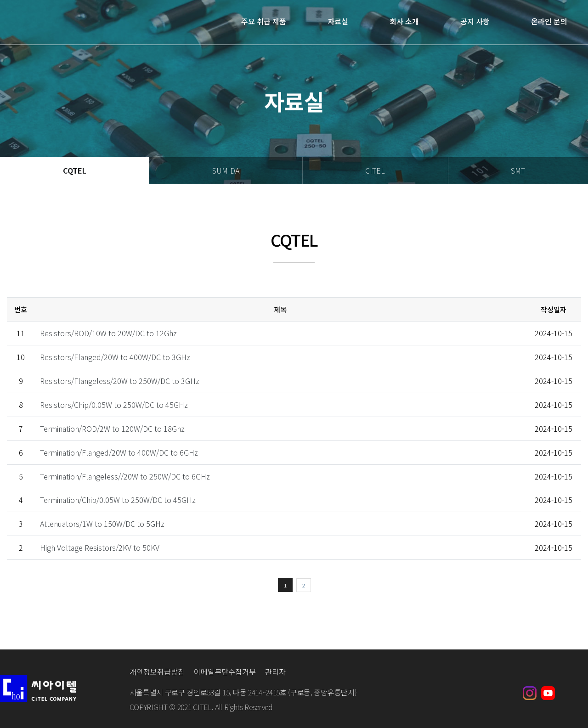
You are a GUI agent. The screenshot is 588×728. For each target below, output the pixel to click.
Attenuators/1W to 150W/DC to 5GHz (102, 524)
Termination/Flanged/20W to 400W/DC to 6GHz (119, 452)
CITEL (375, 170)
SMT (518, 170)
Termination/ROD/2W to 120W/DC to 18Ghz (112, 429)
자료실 (338, 22)
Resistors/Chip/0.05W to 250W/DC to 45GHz (114, 405)
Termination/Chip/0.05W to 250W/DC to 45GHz (118, 500)
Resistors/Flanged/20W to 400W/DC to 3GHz (115, 357)
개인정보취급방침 (157, 672)
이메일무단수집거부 (225, 672)
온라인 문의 (549, 22)
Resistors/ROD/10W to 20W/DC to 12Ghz (108, 333)
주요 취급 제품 (264, 22)
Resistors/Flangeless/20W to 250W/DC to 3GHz (120, 381)
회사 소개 (404, 22)
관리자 (275, 672)
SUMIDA (226, 170)
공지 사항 (475, 22)
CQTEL (75, 170)
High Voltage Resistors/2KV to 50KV (100, 547)
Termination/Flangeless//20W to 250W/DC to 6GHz (125, 476)
